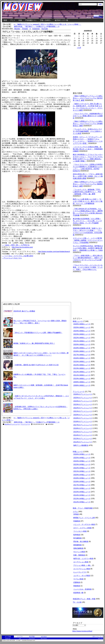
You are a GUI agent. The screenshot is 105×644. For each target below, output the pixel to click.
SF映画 (76, 514)
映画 (5, 20)
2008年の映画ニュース (82, 385)
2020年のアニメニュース (83, 415)
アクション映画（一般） (82, 565)
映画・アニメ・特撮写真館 (83, 508)
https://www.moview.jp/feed (82, 631)
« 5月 (79, 48)
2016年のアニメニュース (83, 428)
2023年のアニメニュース (83, 404)
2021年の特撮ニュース (82, 471)
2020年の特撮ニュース (82, 475)
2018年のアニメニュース (83, 422)
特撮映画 (77, 521)
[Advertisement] (19, 71)
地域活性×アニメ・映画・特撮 (84, 599)
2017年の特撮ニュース (82, 485)
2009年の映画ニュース (82, 382)
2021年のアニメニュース (83, 411)
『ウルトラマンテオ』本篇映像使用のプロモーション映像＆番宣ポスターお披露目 (88, 116)
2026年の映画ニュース (82, 324)
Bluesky (17, 29)
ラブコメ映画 (78, 579)
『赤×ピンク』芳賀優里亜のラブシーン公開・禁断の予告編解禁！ (38, 333)
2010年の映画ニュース (82, 379)
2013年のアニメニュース (83, 439)
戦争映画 (77, 535)
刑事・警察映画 (79, 555)
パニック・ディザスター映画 (84, 524)
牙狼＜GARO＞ (46, 20)
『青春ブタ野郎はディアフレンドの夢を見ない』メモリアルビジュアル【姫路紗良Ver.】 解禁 (88, 184)
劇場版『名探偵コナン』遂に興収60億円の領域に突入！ (34, 343)
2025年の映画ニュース (82, 327)
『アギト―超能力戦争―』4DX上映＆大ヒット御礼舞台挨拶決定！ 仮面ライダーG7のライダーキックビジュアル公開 (88, 258)
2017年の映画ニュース (82, 355)
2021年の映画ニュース (82, 341)
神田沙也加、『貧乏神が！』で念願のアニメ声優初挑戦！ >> (37, 26)
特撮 (20, 20)
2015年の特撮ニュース (82, 492)
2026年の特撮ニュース (82, 454)
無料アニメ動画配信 (81, 445)
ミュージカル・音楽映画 (82, 589)
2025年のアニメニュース (83, 398)
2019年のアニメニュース (83, 418)
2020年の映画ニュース (82, 344)
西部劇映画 (77, 545)
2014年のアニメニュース (83, 435)
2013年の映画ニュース (82, 368)
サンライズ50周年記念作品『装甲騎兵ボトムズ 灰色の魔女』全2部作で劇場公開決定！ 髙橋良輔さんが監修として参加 (88, 248)
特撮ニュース (78, 452)
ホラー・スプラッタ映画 (82, 528)
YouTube (45, 29)
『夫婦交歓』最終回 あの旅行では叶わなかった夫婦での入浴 (36, 365)
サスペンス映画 (79, 552)
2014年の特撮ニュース (82, 495)
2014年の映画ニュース (82, 365)
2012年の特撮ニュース (82, 502)
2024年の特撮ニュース (82, 461)
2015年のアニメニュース (83, 432)
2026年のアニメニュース (83, 394)
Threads (25, 29)
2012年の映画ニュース (82, 372)
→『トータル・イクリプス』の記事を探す (18, 256)
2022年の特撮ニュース (82, 468)
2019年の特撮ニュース (82, 478)
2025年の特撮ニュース (82, 458)
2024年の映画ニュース (82, 331)
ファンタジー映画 (80, 531)
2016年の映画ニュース (82, 358)
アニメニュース (25, 424)
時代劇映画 (77, 538)
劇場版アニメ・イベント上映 (84, 518)
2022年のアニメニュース (83, 408)
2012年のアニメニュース (12, 424)
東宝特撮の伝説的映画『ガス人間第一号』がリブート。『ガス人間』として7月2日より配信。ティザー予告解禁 (87, 221)
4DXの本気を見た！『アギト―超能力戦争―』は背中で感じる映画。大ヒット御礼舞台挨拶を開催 (88, 176)
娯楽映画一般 (78, 593)
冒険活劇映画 (78, 548)
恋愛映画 (77, 582)
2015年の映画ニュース (82, 362)
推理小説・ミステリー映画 (83, 559)
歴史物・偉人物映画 (81, 542)
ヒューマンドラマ (80, 572)
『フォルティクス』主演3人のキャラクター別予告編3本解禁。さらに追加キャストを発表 (87, 131)
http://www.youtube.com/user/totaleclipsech (54, 252)
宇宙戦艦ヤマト (31, 20)
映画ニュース (78, 321)
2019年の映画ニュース (82, 348)
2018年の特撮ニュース (82, 482)
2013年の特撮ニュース (82, 499)
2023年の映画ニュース (82, 334)
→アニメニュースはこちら (12, 258)
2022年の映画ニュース (82, 338)
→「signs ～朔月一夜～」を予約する (16, 245)
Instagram (36, 29)
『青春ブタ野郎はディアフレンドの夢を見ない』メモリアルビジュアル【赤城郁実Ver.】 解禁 (88, 124)
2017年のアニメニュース (83, 425)
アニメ (13, 20)
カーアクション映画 (81, 562)
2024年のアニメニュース (83, 401)
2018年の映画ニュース (82, 351)
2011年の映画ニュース (82, 375)
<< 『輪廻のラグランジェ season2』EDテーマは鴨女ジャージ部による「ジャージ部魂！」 (47, 24)
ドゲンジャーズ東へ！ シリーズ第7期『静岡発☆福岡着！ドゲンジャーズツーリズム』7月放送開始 (88, 240)
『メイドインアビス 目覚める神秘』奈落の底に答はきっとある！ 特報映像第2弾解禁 (88, 149)
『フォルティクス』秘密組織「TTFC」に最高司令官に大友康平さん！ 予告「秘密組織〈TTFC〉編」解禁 (87, 192)
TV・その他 (77, 602)
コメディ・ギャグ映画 (82, 576)
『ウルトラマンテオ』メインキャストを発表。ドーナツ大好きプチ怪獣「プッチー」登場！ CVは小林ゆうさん (88, 267)
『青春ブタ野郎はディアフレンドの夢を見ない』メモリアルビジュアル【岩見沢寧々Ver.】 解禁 (88, 98)
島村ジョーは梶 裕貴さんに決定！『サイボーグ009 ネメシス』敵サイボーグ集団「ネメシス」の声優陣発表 (88, 201)
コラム (75, 512)
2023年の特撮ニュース (82, 464)
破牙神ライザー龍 (61, 20)
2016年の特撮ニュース (82, 488)
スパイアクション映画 (82, 569)
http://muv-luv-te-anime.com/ (22, 247)
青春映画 (77, 586)
